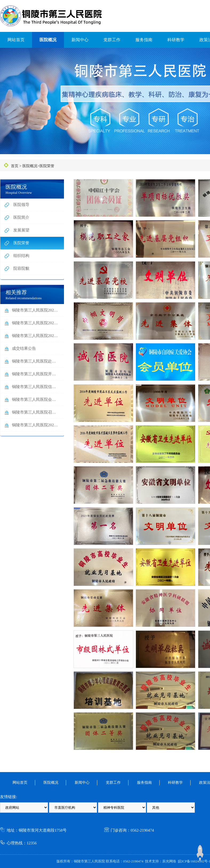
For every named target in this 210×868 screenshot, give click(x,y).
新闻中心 (80, 40)
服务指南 (144, 40)
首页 (15, 166)
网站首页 (16, 40)
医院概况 (48, 40)
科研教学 (176, 40)
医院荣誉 (47, 166)
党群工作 (112, 40)
